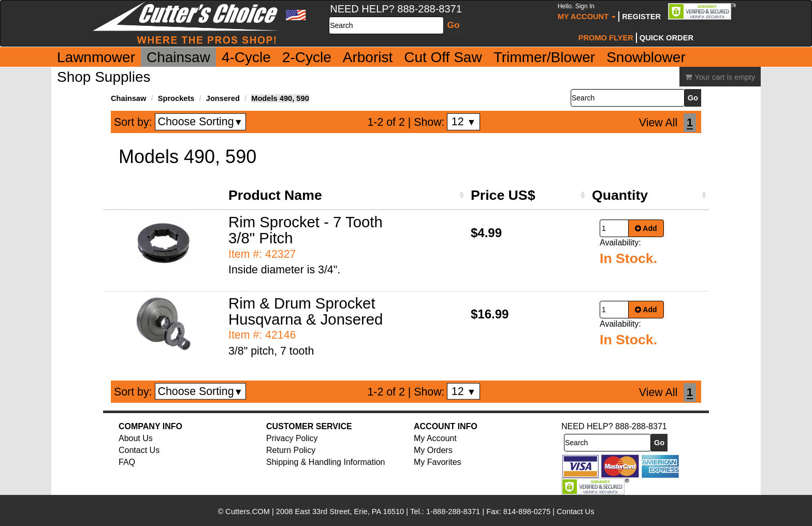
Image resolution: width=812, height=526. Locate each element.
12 (464, 122)
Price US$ (503, 195)
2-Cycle (307, 57)
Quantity (620, 195)
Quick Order (666, 38)
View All (658, 123)
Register (641, 17)
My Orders (433, 450)
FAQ (127, 462)
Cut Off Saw (443, 57)
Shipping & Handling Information (325, 462)
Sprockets (176, 98)
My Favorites (438, 462)
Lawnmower (96, 57)
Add (646, 228)
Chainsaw (178, 57)
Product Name (275, 195)
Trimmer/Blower (545, 57)
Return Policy (291, 450)
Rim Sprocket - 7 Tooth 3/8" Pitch (306, 230)
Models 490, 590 (280, 98)
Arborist (368, 57)
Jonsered (223, 98)
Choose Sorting (201, 122)
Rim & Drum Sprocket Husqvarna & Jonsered (306, 311)
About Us (136, 438)
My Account (587, 12)
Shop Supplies (104, 77)
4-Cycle (246, 57)
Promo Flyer (606, 38)
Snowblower (646, 57)
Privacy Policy (292, 438)
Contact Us (139, 450)
